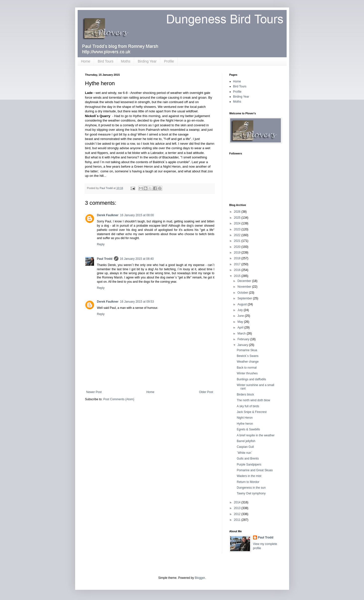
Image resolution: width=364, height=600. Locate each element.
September (245, 298)
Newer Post (94, 392)
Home (86, 61)
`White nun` (244, 453)
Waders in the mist (249, 476)
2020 (238, 247)
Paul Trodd (105, 259)
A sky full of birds (248, 406)
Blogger (200, 578)
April (241, 328)
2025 (238, 218)
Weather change (248, 362)
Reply (101, 244)
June (241, 316)
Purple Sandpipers (249, 465)
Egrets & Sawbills (248, 429)
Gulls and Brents (248, 459)
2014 (238, 502)
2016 (238, 270)
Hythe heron (245, 424)
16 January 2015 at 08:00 (137, 215)
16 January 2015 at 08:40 (137, 259)
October (243, 293)
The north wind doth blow (253, 400)
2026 (238, 212)
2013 (238, 508)
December (245, 281)
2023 (238, 229)
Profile (169, 61)
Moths (126, 61)
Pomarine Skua (247, 350)
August (242, 304)
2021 (238, 241)
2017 (238, 264)
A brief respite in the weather (256, 435)
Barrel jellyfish (246, 441)
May (241, 322)
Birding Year (147, 61)
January (243, 345)
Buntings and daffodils (251, 379)
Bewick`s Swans (247, 356)
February (244, 339)
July (240, 310)
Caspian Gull (245, 447)
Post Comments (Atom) (119, 399)
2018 (238, 258)
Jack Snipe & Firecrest (252, 412)
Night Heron (245, 418)
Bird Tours (106, 61)
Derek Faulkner (108, 215)
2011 (238, 520)
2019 (238, 253)
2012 (238, 514)
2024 (238, 223)
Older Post (206, 392)
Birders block (245, 395)
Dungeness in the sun (251, 488)
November (245, 287)
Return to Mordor (248, 482)
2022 (238, 235)
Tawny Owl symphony (251, 493)
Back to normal (247, 368)
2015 (238, 276)
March (242, 333)
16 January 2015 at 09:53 (137, 302)
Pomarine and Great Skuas (255, 470)
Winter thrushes (247, 373)
